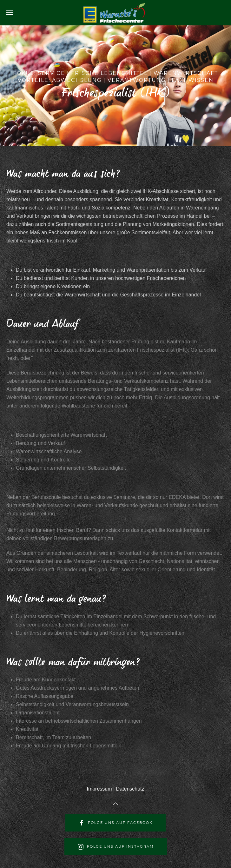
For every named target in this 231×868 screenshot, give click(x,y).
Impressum (99, 789)
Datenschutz (130, 789)
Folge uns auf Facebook (115, 823)
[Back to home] (116, 13)
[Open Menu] (10, 13)
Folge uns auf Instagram (116, 847)
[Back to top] (115, 804)
